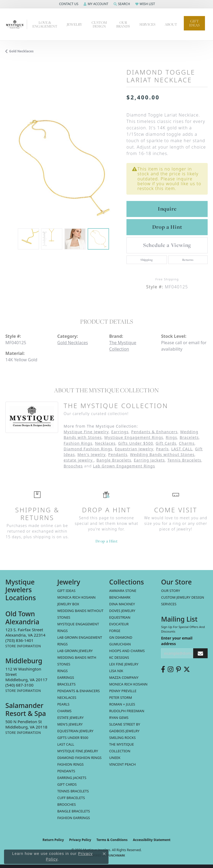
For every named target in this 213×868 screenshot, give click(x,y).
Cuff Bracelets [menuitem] (71, 798)
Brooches (73, 466)
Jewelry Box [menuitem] (68, 604)
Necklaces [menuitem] (67, 697)
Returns (188, 260)
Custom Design (99, 24)
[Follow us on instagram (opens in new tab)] (171, 669)
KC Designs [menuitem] (119, 657)
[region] (63, 168)
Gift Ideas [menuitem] (66, 591)
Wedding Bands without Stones (162, 454)
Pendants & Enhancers (155, 432)
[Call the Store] (19, 640)
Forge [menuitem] (115, 631)
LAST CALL (182, 449)
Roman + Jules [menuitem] (122, 704)
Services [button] (147, 24)
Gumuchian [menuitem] (120, 644)
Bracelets (189, 437)
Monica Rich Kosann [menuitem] (128, 684)
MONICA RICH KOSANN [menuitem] (76, 597)
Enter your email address (177, 641)
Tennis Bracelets (184, 460)
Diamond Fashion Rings (88, 449)
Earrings (120, 432)
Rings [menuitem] (63, 671)
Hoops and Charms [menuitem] (127, 651)
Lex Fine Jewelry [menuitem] (124, 664)
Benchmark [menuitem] (120, 597)
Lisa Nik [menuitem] (116, 671)
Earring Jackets (149, 460)
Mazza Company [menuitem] (124, 677)
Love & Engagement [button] (45, 24)
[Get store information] (23, 646)
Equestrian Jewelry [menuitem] (75, 731)
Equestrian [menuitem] (120, 617)
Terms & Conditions (112, 840)
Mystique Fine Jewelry (86, 432)
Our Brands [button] (123, 24)
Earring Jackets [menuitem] (72, 778)
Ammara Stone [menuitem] (123, 591)
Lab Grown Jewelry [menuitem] (75, 651)
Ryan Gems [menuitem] (119, 718)
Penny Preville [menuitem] (123, 691)
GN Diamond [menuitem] (121, 637)
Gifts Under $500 (136, 443)
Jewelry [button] (74, 24)
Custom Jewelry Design (183, 597)
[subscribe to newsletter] (200, 653)
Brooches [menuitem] (67, 804)
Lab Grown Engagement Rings (124, 466)
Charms (187, 443)
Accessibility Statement (152, 840)
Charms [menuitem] (64, 711)
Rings (172, 437)
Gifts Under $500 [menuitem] (73, 738)
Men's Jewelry (92, 454)
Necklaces (105, 443)
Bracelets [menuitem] (66, 684)
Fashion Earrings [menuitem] (74, 818)
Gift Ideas (194, 23)
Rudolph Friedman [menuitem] (127, 711)
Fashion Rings (78, 443)
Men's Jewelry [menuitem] (70, 724)
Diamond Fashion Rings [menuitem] (79, 758)
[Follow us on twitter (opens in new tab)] (187, 669)
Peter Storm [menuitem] (121, 697)
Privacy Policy (80, 840)
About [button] (171, 24)
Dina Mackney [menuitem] (122, 604)
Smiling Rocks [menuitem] (123, 738)
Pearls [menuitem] (63, 704)
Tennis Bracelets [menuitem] (73, 791)
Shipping (147, 260)
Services (169, 604)
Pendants (118, 454)
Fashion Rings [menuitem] (70, 764)
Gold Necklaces (21, 51)
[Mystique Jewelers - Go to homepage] (16, 24)
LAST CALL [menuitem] (66, 744)
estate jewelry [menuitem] (70, 718)
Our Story (171, 591)
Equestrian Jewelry (134, 449)
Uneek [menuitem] (115, 758)
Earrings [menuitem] (66, 677)
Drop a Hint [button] (167, 227)
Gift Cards (166, 443)
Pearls (162, 449)
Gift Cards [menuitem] (67, 784)
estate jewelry (79, 460)
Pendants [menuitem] (66, 771)
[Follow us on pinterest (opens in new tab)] (178, 669)
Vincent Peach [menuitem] (123, 764)
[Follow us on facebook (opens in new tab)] (163, 669)
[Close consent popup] (104, 854)
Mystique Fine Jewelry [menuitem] (78, 751)
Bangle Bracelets (114, 460)
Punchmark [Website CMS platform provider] (116, 855)
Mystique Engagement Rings (134, 437)
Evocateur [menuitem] (119, 624)
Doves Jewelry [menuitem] (122, 611)
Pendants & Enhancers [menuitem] (79, 691)
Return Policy (53, 840)
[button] (68, 4)
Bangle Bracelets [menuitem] (74, 811)
